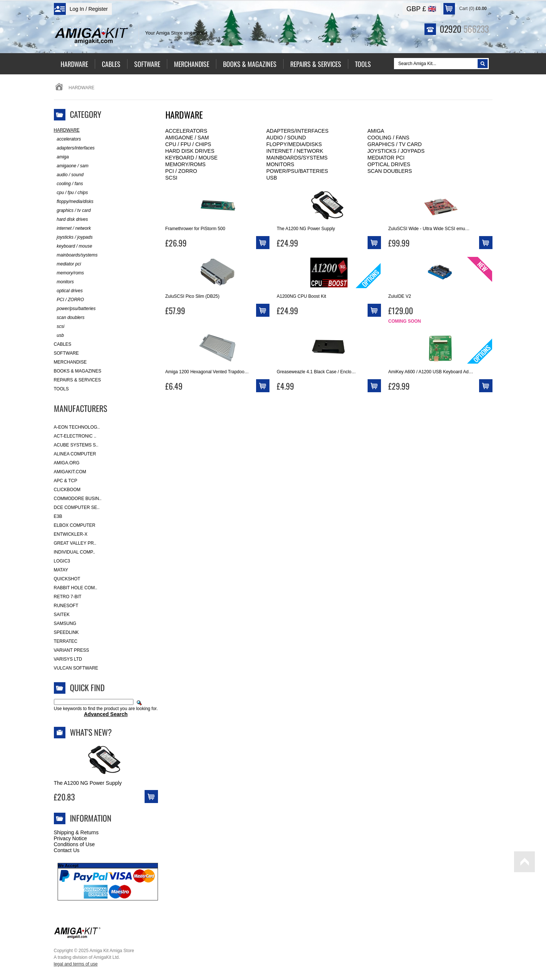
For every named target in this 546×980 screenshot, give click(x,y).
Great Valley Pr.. (75, 543)
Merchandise (70, 362)
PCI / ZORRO (181, 171)
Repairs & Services (77, 380)
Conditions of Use (75, 844)
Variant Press (72, 650)
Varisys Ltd (68, 659)
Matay (61, 570)
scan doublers (390, 171)
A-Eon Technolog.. (77, 427)
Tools (61, 389)
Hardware (67, 130)
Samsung (65, 623)
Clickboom (67, 490)
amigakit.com (70, 472)
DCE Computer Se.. (77, 507)
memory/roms (186, 164)
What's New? (91, 732)
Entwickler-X (71, 534)
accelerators (186, 131)
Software (67, 353)
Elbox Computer (75, 525)
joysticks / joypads (396, 151)
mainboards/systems (297, 158)
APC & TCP (66, 481)
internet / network (295, 151)
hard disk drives (190, 151)
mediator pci (386, 158)
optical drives (389, 164)
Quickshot (67, 579)
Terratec (66, 641)
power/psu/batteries (297, 171)
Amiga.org (67, 463)
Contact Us (67, 850)
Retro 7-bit (68, 597)
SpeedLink (66, 632)
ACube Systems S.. (76, 445)
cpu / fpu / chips (188, 144)
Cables (63, 344)
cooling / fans (389, 138)
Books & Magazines (78, 371)
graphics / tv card (395, 144)
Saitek (62, 615)
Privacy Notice (70, 838)
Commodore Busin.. (78, 499)
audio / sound (286, 138)
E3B (58, 516)
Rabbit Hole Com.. (76, 588)
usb (272, 178)
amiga (376, 131)
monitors (280, 164)
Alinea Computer (75, 454)
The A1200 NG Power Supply (88, 783)
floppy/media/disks (294, 144)
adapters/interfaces (298, 131)
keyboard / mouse (192, 158)
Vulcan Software (76, 668)
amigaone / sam (187, 138)
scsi (172, 178)
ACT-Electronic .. (75, 436)
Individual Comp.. (75, 552)
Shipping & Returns (76, 832)
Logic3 (62, 561)
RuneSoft (66, 606)
